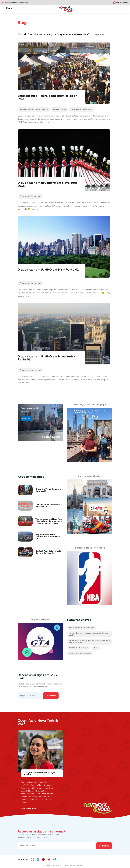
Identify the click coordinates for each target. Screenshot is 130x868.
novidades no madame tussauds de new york (89, 634)
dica (96, 648)
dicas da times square (80, 653)
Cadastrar (51, 696)
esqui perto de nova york (81, 628)
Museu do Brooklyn (79, 648)
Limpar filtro (99, 34)
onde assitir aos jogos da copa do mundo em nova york (89, 642)
